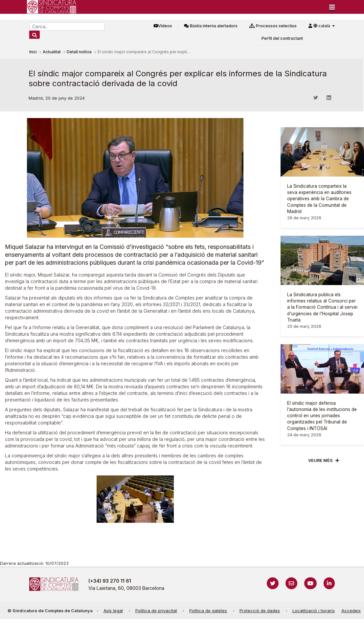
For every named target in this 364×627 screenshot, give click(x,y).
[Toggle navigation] (332, 7)
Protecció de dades (260, 611)
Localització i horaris (314, 611)
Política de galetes (208, 611)
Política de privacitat (156, 611)
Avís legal (113, 611)
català (322, 26)
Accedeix (351, 611)
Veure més (320, 460)
